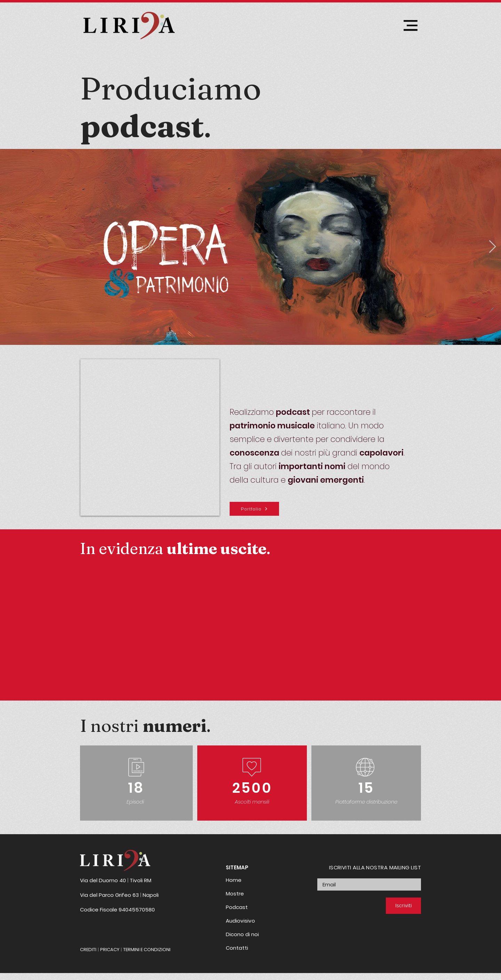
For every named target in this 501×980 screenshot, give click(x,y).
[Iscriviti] (403, 906)
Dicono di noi (242, 934)
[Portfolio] (254, 509)
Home (234, 880)
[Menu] (410, 25)
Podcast (237, 907)
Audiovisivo (240, 921)
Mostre (235, 894)
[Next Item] (492, 247)
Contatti (237, 948)
